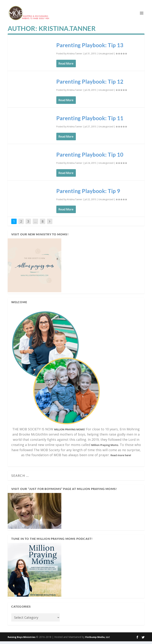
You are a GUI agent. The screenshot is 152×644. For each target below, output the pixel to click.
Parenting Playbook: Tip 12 (90, 84)
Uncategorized (106, 56)
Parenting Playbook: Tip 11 (90, 121)
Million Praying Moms (105, 448)
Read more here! (121, 458)
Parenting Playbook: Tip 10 (90, 157)
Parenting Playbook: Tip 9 (88, 194)
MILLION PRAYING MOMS (69, 432)
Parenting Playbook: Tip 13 (90, 48)
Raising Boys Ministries (22, 640)
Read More (66, 66)
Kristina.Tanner (75, 56)
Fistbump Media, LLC (98, 640)
